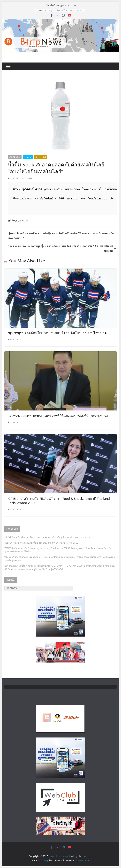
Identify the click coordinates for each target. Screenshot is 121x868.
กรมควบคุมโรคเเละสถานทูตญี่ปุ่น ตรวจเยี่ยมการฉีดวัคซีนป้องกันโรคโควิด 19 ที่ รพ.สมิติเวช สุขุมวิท (62, 249)
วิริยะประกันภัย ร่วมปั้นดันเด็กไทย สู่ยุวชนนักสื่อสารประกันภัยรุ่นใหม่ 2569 (41, 543)
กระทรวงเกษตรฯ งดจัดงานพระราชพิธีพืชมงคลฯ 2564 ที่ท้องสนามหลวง (58, 416)
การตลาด (28, 157)
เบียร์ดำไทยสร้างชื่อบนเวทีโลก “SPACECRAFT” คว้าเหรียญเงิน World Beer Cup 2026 (47, 537)
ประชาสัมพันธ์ (41, 157)
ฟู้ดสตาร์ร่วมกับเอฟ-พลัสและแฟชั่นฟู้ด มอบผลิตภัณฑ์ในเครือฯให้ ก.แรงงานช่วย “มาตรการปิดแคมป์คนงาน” (59, 236)
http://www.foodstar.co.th (90, 199)
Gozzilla (28, 178)
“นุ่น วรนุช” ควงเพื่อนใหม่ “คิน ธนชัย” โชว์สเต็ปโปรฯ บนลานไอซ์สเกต (57, 333)
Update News (15, 157)
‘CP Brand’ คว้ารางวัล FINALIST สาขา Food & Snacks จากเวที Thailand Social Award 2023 (59, 501)
